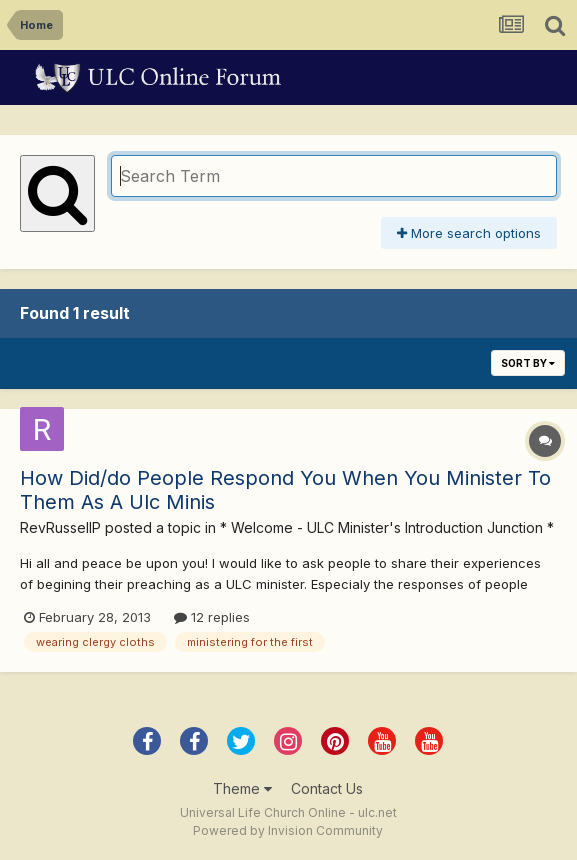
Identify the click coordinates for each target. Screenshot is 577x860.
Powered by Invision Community (288, 830)
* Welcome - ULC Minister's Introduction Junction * (387, 527)
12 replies (212, 617)
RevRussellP (60, 527)
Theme (242, 788)
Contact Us (327, 788)
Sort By (528, 363)
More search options (469, 233)
